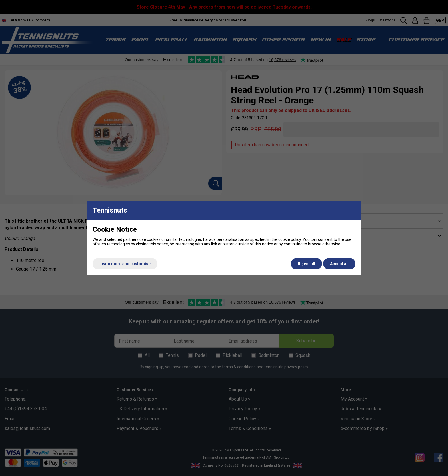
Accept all (339, 264)
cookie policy (290, 239)
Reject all (306, 264)
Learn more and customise (125, 264)
